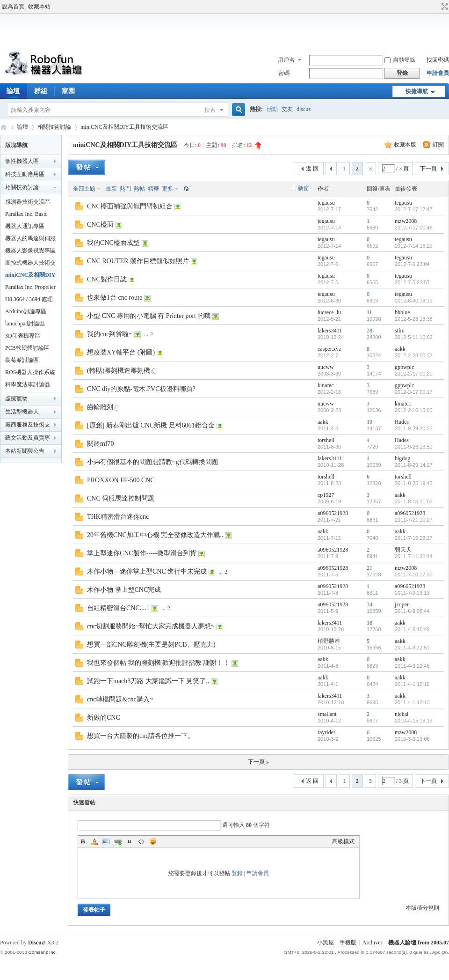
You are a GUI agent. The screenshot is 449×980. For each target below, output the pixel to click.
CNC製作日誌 (107, 279)
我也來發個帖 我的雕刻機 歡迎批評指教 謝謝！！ (158, 663)
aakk (400, 349)
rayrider (326, 732)
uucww (326, 367)
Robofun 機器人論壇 (4, 127)
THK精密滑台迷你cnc (118, 517)
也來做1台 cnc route (115, 298)
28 (369, 331)
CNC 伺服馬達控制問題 (121, 498)
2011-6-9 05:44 (412, 611)
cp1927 (326, 495)
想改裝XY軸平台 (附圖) (121, 352)
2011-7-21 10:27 (414, 520)
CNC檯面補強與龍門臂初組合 (130, 206)
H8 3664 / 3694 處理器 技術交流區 (29, 301)
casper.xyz (329, 349)
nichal (402, 714)
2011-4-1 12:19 (412, 684)
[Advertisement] (224, 30)
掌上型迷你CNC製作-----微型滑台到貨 (142, 553)
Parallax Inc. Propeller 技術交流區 (30, 288)
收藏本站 (39, 7)
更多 (167, 189)
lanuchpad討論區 (25, 324)
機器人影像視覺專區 (30, 251)
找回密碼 (438, 60)
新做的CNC (104, 718)
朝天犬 (403, 550)
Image (106, 841)
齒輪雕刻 (100, 407)
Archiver (373, 943)
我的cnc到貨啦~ (110, 334)
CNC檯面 (100, 225)
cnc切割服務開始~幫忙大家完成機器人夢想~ (151, 626)
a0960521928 (333, 513)
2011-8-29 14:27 (414, 465)
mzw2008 (406, 221)
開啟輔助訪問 (436, 7)
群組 (41, 91)
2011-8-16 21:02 (414, 501)
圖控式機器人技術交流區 (30, 264)
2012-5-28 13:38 (414, 319)
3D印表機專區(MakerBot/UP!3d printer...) (25, 337)
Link (118, 841)
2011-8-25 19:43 (414, 483)
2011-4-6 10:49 (412, 629)
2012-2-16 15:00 (414, 410)
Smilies (153, 841)
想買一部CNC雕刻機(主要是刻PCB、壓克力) (151, 645)
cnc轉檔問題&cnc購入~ (120, 699)
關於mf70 (101, 444)
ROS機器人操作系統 (30, 372)
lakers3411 (330, 331)
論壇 (22, 127)
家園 (68, 91)
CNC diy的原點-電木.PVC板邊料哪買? (141, 389)
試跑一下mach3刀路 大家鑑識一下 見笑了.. (148, 681)
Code (141, 841)
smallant (327, 714)
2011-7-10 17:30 (414, 575)
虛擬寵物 (16, 398)
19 (369, 422)
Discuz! (37, 943)
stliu (400, 331)
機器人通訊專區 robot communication (29, 228)
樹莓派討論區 (22, 360)
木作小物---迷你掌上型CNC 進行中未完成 (147, 571)
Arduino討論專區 (26, 311)
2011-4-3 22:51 (412, 648)
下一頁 (428, 169)
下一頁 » (258, 762)
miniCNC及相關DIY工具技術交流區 (124, 127)
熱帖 (139, 189)
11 (369, 312)
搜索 (210, 110)
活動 (272, 109)
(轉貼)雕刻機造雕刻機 (119, 371)
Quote (130, 841)
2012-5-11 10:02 (414, 337)
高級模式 (343, 841)
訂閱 (438, 145)
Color (94, 841)
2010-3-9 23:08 (412, 739)
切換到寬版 (444, 7)
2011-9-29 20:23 (414, 428)
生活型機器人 (22, 412)
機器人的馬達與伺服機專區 (30, 240)
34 (369, 604)
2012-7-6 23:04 (412, 264)
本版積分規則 (422, 908)
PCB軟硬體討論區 (27, 348)
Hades (402, 422)
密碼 (284, 73)
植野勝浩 (329, 641)
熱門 (125, 189)
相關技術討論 (54, 127)
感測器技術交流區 (28, 202)
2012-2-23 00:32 (414, 355)
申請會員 (438, 73)
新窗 (304, 188)
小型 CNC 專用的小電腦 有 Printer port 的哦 (149, 316)
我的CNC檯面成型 (113, 243)
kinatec (326, 385)
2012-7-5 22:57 (412, 282)
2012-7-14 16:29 (414, 246)
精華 (153, 189)
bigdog (402, 458)
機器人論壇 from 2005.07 (419, 943)
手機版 (348, 943)
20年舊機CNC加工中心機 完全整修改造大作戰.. (155, 535)
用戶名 (286, 60)
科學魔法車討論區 (28, 384)
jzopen (402, 604)
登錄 (237, 873)
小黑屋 (326, 943)
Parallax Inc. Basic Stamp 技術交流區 (27, 215)
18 (369, 623)
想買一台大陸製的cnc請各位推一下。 (141, 736)
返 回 (312, 169)
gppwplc (404, 367)
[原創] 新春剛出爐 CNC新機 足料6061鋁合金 (151, 425)
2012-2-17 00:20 (414, 374)
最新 (111, 189)
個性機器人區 (22, 161)
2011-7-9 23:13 (412, 593)
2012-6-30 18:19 (414, 301)
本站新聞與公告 (25, 451)
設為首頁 (13, 7)
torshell (326, 440)
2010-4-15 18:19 (414, 721)
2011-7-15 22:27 (414, 538)
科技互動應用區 (25, 174)
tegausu (326, 203)
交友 (287, 109)
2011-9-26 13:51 (414, 447)
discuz (304, 109)
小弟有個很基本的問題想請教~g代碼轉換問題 (153, 462)
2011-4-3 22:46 (412, 666)
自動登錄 (400, 60)
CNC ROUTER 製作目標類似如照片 (138, 261)
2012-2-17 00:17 (414, 392)
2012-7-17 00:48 (414, 228)
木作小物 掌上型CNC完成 (124, 590)
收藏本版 (406, 145)
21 (369, 568)
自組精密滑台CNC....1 (118, 608)
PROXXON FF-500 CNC (121, 480)
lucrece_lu (329, 312)
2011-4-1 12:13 (412, 702)
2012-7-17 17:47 (414, 209)
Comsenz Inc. (42, 952)
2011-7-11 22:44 (414, 556)
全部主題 (84, 189)
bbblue (402, 312)
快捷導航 (417, 91)
